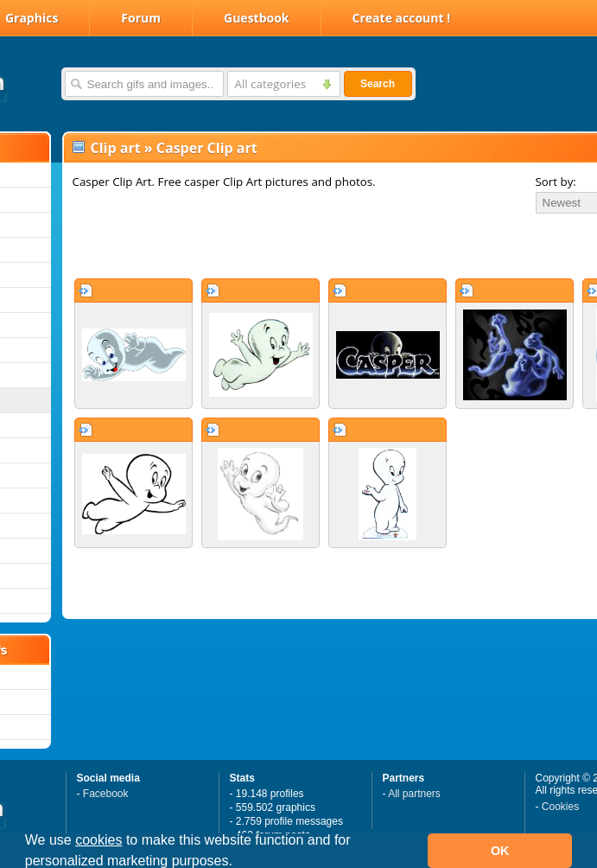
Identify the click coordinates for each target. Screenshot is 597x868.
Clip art (116, 148)
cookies (98, 840)
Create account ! (402, 18)
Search (378, 84)
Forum (141, 18)
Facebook (106, 794)
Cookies (560, 807)
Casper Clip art (207, 148)
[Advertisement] (273, 246)
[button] (238, 863)
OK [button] (500, 851)
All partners (414, 794)
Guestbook (257, 18)
